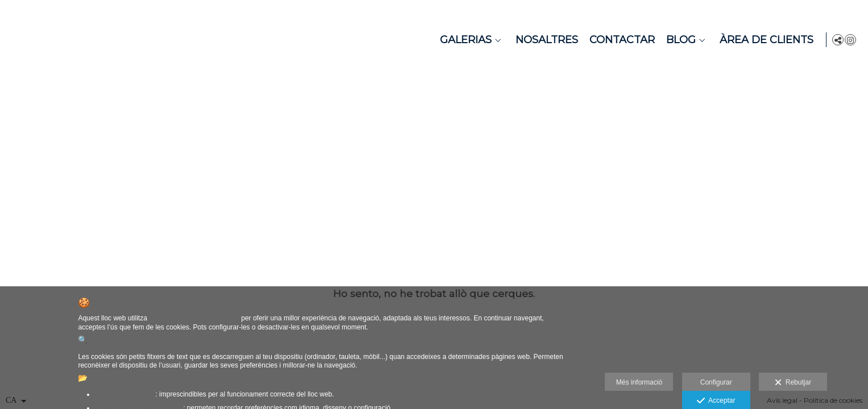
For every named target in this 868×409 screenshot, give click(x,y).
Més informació (639, 382)
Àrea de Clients (765, 40)
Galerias (464, 40)
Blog (679, 40)
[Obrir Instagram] (850, 40)
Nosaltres (545, 40)
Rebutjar (793, 383)
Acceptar (716, 401)
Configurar (716, 382)
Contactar (620, 40)
